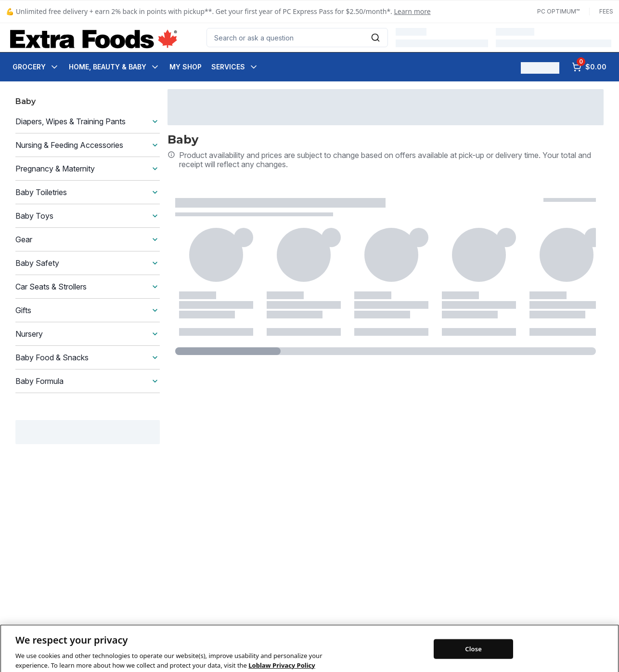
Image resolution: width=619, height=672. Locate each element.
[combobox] (297, 38)
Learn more (413, 11)
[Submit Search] (375, 38)
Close (473, 660)
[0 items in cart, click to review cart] (589, 67)
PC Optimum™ (558, 11)
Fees (606, 11)
